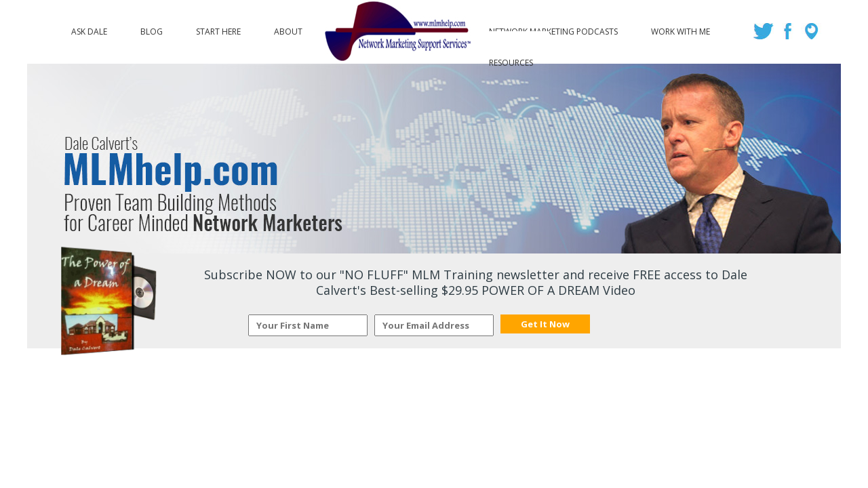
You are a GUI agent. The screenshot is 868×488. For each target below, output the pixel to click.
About (288, 28)
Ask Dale (89, 28)
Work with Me (680, 28)
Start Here (218, 28)
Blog (152, 28)
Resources (511, 60)
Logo (396, 32)
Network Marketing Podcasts (553, 28)
